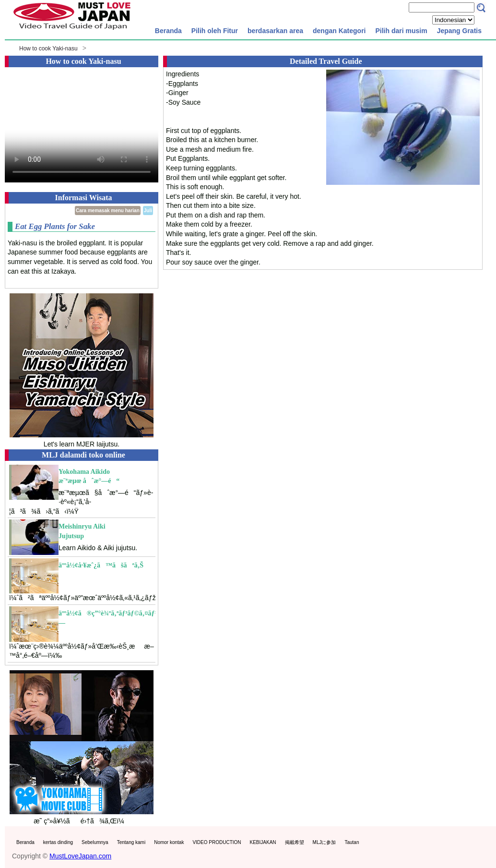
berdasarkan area (275, 31)
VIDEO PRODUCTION (217, 842)
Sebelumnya (95, 842)
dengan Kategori (339, 31)
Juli (148, 211)
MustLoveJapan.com (80, 856)
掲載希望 (295, 842)
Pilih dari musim (401, 31)
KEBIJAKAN (263, 842)
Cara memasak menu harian (108, 211)
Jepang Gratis (459, 31)
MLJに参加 (325, 842)
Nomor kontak (169, 842)
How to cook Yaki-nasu (48, 48)
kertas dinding (58, 842)
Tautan (352, 842)
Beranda (168, 31)
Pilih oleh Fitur (215, 31)
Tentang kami (131, 842)
